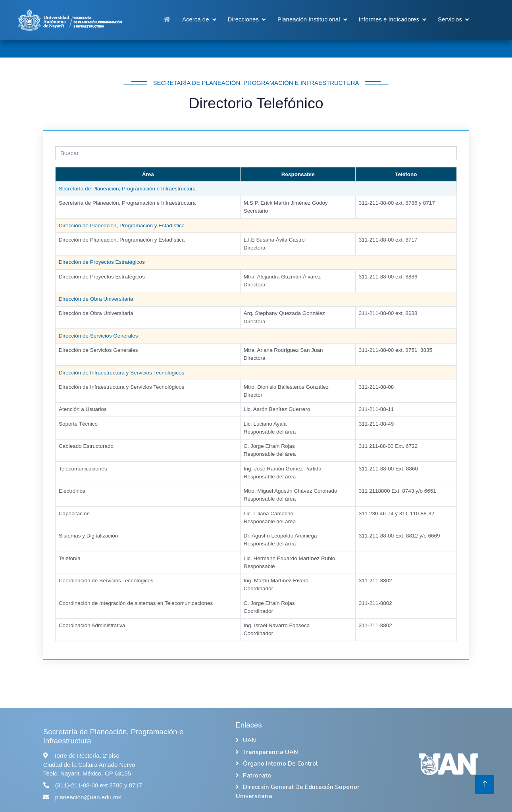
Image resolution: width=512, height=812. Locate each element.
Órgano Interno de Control (280, 764)
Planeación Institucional (309, 19)
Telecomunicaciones (83, 469)
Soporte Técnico (78, 424)
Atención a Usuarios (83, 409)
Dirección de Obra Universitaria (96, 313)
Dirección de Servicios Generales (98, 350)
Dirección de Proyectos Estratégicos (102, 277)
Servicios (450, 19)
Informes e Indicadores (389, 19)
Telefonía (70, 558)
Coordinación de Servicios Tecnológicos (106, 581)
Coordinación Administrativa (92, 625)
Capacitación (74, 513)
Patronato (257, 776)
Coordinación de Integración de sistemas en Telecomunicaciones (136, 603)
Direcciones (243, 19)
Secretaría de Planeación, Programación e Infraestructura (127, 203)
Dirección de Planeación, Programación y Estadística (122, 240)
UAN (249, 740)
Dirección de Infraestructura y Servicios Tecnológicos (121, 387)
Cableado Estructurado (86, 446)
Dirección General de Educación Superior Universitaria (298, 792)
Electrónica (72, 491)
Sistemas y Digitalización (88, 536)
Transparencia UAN (270, 752)
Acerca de (196, 19)
